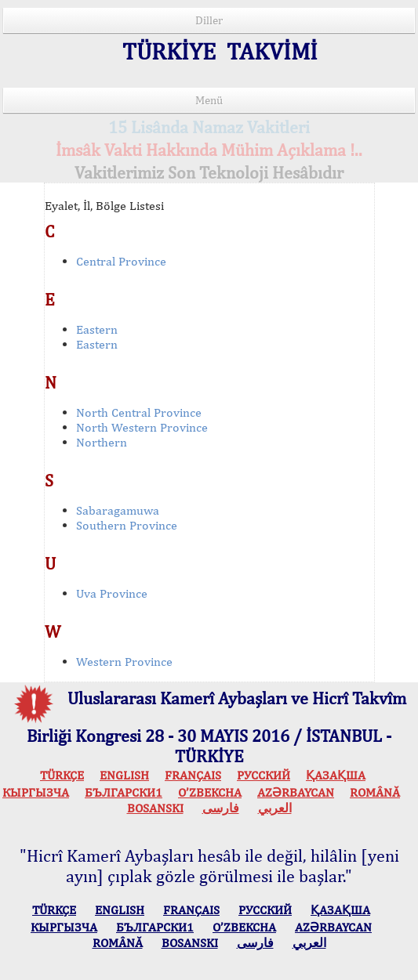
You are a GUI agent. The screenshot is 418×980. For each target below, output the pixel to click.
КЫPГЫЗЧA (36, 792)
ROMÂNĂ (375, 792)
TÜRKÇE (62, 775)
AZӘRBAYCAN (296, 792)
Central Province (121, 261)
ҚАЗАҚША (336, 775)
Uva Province (112, 593)
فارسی (221, 808)
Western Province (124, 662)
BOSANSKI (155, 808)
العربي (275, 808)
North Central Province (139, 412)
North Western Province (142, 427)
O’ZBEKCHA (210, 792)
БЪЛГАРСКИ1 (124, 792)
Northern (102, 442)
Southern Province (127, 525)
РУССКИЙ (264, 775)
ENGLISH (124, 775)
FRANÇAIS (193, 775)
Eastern (97, 329)
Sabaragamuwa (118, 510)
